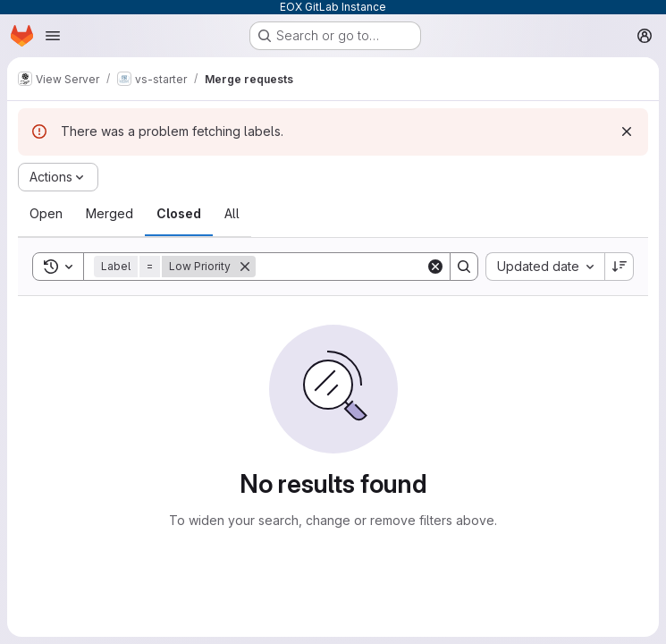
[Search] (367, 267)
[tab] (46, 214)
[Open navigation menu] (53, 36)
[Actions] (58, 177)
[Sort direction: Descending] (620, 267)
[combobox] (545, 267)
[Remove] (245, 267)
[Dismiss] (627, 131)
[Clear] (435, 267)
